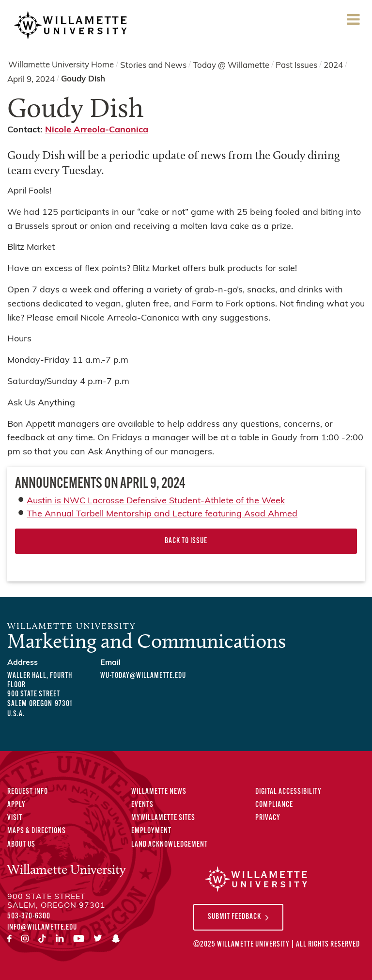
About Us (21, 845)
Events (142, 805)
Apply (16, 805)
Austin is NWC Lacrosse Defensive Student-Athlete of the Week (156, 501)
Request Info (28, 792)
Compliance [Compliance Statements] (274, 805)
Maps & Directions (37, 831)
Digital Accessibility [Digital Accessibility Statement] (288, 792)
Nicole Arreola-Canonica (97, 130)
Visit (15, 818)
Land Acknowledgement (170, 845)
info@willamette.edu (42, 928)
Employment (151, 831)
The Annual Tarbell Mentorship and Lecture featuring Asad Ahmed (162, 514)
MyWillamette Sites (163, 818)
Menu (353, 23)
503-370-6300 (29, 916)
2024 (333, 65)
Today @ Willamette (231, 65)
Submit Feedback (234, 917)
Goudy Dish (83, 79)
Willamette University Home (61, 65)
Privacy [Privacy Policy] (268, 818)
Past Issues (296, 65)
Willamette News (159, 792)
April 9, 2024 (31, 80)
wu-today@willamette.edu (143, 676)
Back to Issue (186, 541)
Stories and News (153, 65)
